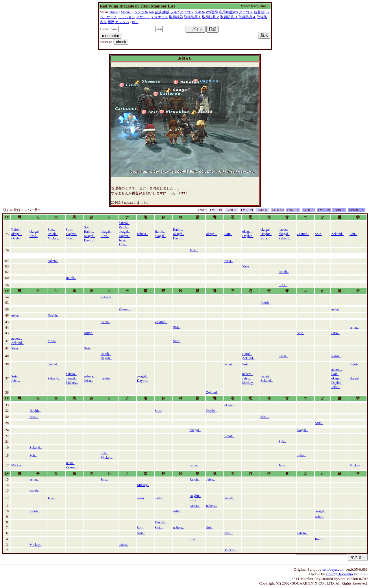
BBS (135, 22)
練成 (166, 12)
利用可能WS (228, 12)
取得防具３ (229, 17)
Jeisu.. (123, 240)
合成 (158, 12)
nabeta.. (124, 223)
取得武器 (176, 17)
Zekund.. (285, 238)
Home (114, 12)
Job (151, 12)
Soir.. (51, 230)
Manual (126, 12)
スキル (200, 12)
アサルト (143, 17)
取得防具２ (211, 17)
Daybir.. (17, 238)
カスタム (122, 22)
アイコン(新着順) (252, 12)
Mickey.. (54, 238)
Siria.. (34, 236)
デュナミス (160, 17)
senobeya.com (333, 569)
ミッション (127, 17)
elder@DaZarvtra (340, 574)
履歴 (111, 22)
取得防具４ (247, 17)
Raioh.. (16, 230)
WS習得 (212, 12)
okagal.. (17, 234)
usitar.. (336, 309)
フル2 (175, 12)
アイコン (187, 12)
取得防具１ (193, 17)
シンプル (141, 12)
